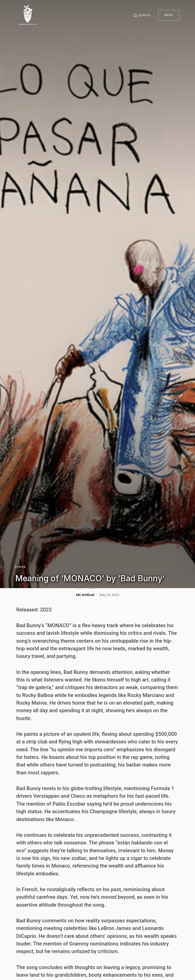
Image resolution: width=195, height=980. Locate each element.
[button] (141, 15)
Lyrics (20, 567)
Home (20, 588)
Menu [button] (169, 15)
